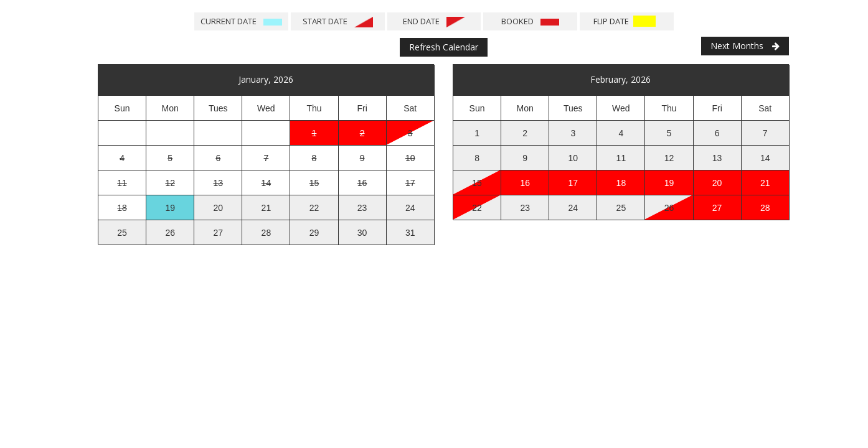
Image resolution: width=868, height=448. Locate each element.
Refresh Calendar (444, 47)
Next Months (745, 46)
